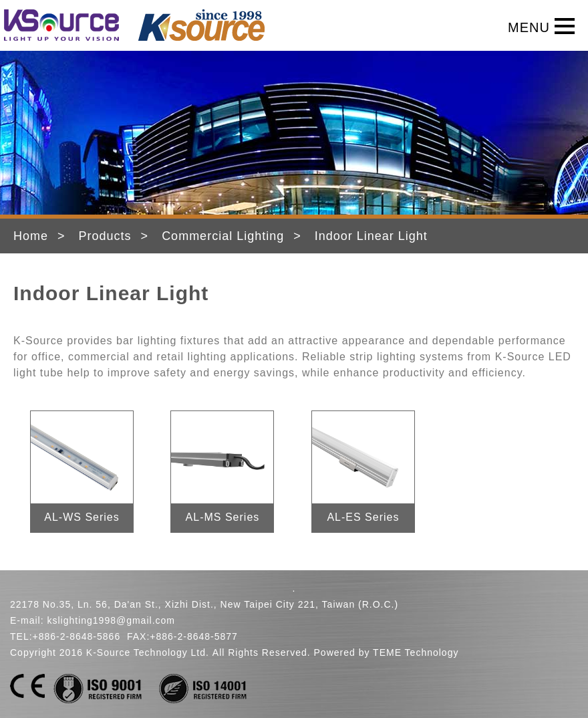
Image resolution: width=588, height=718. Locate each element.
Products (105, 236)
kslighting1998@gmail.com (111, 620)
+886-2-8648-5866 (77, 636)
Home (31, 236)
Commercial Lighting (223, 236)
